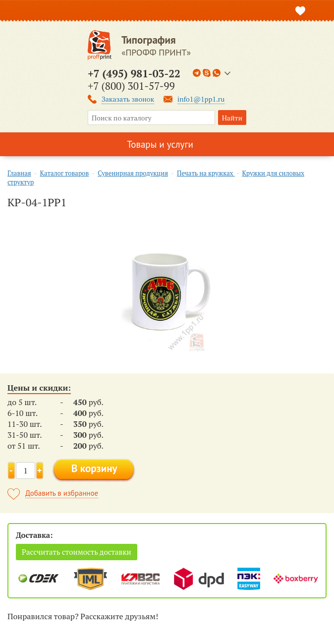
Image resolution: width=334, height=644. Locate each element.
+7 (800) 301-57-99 (131, 86)
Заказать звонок (128, 99)
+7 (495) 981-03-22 (134, 73)
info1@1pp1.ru (201, 99)
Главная (19, 173)
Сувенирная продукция (133, 173)
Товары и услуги (160, 144)
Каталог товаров (65, 173)
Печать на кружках (206, 173)
